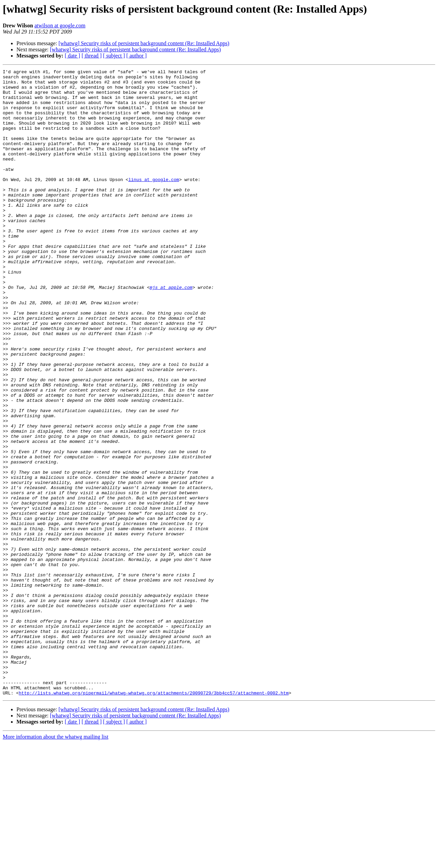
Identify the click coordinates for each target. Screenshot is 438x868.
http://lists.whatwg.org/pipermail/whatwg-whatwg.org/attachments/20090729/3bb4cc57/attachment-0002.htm (154, 818)
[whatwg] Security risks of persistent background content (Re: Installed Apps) (144, 43)
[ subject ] (114, 56)
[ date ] (72, 56)
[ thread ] (92, 56)
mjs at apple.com (171, 331)
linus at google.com (154, 202)
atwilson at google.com (60, 25)
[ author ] (137, 56)
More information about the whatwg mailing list (55, 862)
